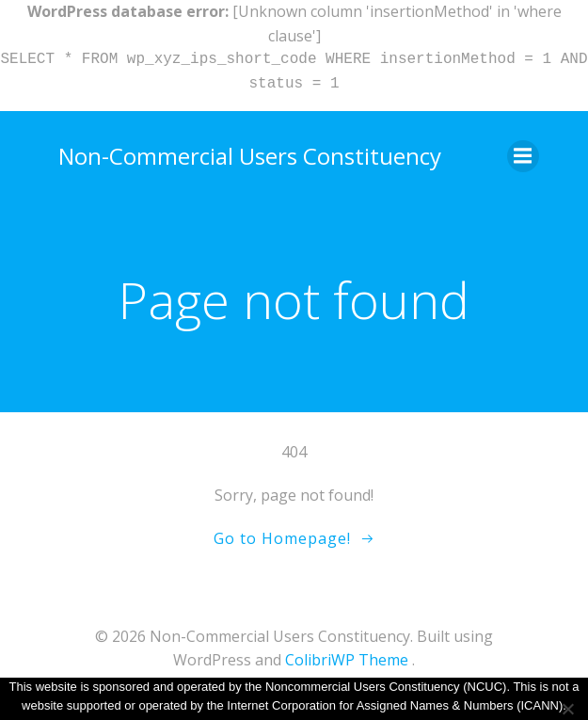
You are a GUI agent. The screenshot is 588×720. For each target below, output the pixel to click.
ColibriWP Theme (347, 660)
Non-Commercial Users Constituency (250, 156)
